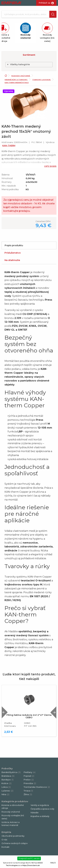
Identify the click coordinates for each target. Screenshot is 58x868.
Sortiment (29, 55)
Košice (6, 783)
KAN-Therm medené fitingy (17, 82)
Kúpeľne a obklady (40, 816)
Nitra (5, 794)
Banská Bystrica (11, 772)
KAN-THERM (9, 146)
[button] (53, 14)
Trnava (28, 791)
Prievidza (30, 783)
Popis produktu (14, 245)
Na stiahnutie (12, 260)
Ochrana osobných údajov (15, 843)
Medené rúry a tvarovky (16, 80)
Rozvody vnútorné (21, 76)
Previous (5, 712)
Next (53, 712)
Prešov (29, 780)
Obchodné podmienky (13, 836)
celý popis (50, 166)
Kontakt (5, 847)
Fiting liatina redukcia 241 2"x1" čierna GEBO (29, 716)
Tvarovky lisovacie (42, 80)
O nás (4, 840)
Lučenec (7, 791)
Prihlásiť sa (44, 3)
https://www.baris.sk (31, 865)
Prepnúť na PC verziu (29, 858)
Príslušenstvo (13, 253)
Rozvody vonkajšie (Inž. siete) (13, 817)
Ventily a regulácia (40, 805)
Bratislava (8, 776)
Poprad (29, 776)
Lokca (6, 787)
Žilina (28, 794)
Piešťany (30, 772)
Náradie (35, 813)
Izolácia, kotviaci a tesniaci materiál (11, 824)
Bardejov (8, 780)
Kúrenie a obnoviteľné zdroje (13, 807)
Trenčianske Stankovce (37, 787)
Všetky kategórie (18, 64)
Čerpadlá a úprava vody (42, 809)
